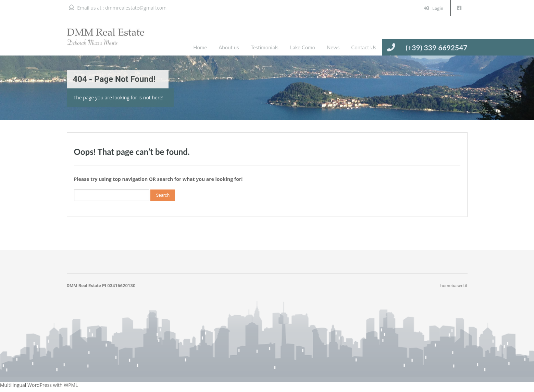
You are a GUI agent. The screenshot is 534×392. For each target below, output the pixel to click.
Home (200, 47)
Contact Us (364, 47)
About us (229, 47)
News (333, 47)
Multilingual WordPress (26, 385)
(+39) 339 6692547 (436, 47)
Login (434, 8)
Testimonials (265, 47)
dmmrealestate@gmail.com (136, 8)
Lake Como (303, 47)
